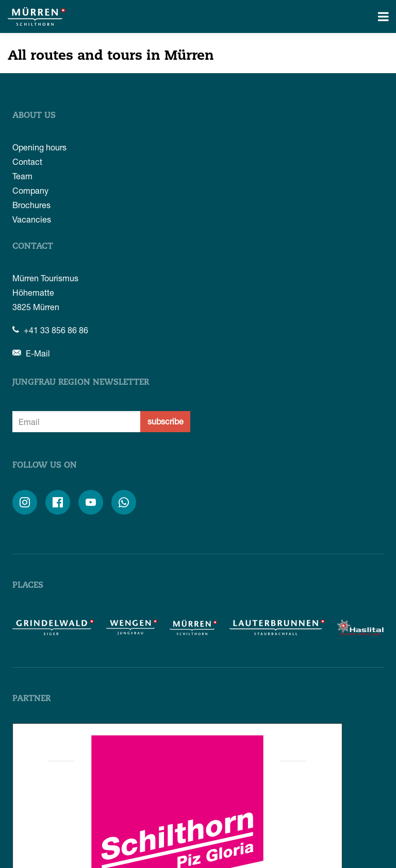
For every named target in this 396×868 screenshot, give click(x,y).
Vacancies (32, 219)
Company (30, 190)
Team (22, 176)
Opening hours (39, 147)
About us (34, 116)
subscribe (166, 421)
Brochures (31, 205)
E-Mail (31, 353)
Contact (27, 161)
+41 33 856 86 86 (50, 330)
